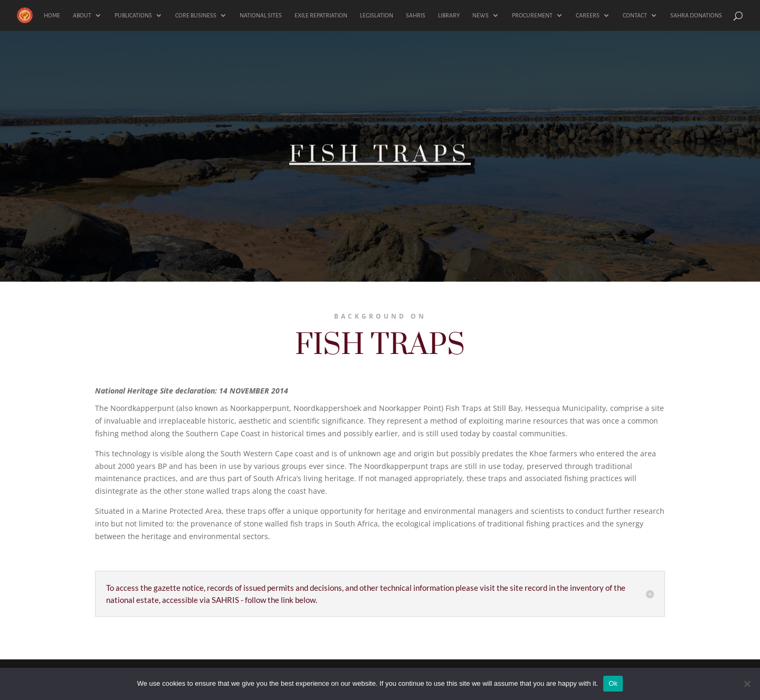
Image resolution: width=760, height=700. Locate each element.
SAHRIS (416, 15)
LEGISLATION (377, 15)
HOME (52, 15)
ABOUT (82, 15)
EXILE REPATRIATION (321, 15)
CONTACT (635, 15)
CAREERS (588, 15)
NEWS (481, 15)
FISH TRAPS (380, 163)
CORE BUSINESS (196, 15)
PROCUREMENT (532, 15)
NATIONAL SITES (261, 15)
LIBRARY (449, 15)
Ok (613, 683)
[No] (747, 684)
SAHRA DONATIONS (696, 15)
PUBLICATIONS (133, 15)
